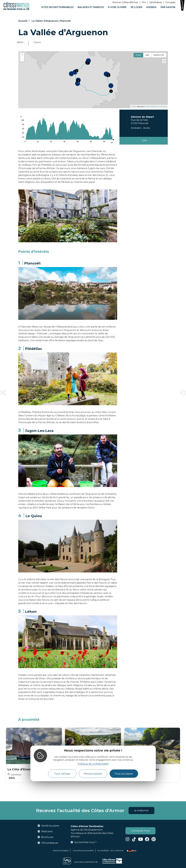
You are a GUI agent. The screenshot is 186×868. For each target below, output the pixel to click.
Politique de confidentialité (93, 764)
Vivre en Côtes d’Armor (125, 2)
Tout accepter (124, 774)
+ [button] (22, 55)
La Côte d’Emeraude (23, 769)
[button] (3, 393)
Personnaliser (93, 774)
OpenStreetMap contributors (156, 107)
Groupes (170, 2)
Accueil (23, 21)
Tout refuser (62, 774)
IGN (147, 55)
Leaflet (133, 107)
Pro (144, 2)
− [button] (22, 59)
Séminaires (156, 2)
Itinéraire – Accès (140, 128)
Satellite (159, 55)
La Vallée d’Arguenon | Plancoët (51, 21)
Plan (138, 55)
